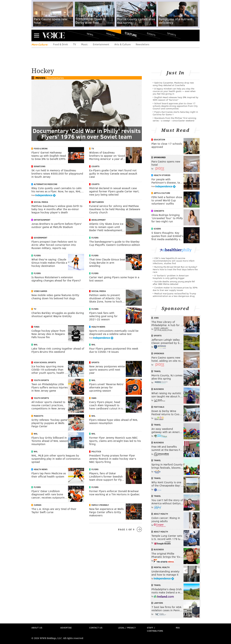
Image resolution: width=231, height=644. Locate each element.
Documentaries (55, 78)
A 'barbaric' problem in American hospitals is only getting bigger (171, 277)
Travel (157, 371)
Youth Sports (41, 380)
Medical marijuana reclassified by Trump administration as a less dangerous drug (174, 295)
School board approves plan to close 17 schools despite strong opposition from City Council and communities (175, 106)
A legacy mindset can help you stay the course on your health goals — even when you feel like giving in (174, 91)
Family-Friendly (100, 505)
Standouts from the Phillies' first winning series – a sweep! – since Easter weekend (174, 119)
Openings (159, 353)
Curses (38, 505)
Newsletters (143, 44)
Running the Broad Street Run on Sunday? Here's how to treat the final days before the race (175, 269)
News (90, 34)
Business (159, 389)
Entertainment (101, 44)
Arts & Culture (122, 44)
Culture (131, 34)
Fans (94, 398)
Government (41, 238)
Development (99, 220)
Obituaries (98, 202)
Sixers (157, 229)
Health (110, 34)
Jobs (156, 318)
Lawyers (158, 603)
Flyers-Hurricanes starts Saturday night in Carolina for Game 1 (175, 113)
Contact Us (96, 628)
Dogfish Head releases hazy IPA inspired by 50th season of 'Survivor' (175, 99)
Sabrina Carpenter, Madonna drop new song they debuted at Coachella (173, 84)
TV (75, 44)
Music (84, 44)
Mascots (38, 416)
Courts (95, 166)
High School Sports (45, 362)
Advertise (66, 628)
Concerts (159, 211)
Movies (40, 78)
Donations (40, 166)
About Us (37, 628)
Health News (98, 327)
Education (159, 140)
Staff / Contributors (155, 629)
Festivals (159, 407)
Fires (37, 327)
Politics (96, 451)
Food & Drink (60, 44)
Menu (37, 35)
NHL (36, 345)
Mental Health (162, 567)
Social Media (41, 202)
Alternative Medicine (45, 184)
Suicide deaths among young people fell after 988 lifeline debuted (174, 283)
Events (151, 34)
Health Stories (162, 175)
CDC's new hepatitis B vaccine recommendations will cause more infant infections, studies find (174, 261)
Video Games (40, 291)
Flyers (95, 238)
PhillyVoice (53, 35)
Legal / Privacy (127, 628)
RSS (178, 628)
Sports (172, 34)
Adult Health (161, 514)
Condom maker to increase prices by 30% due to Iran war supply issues (175, 289)
